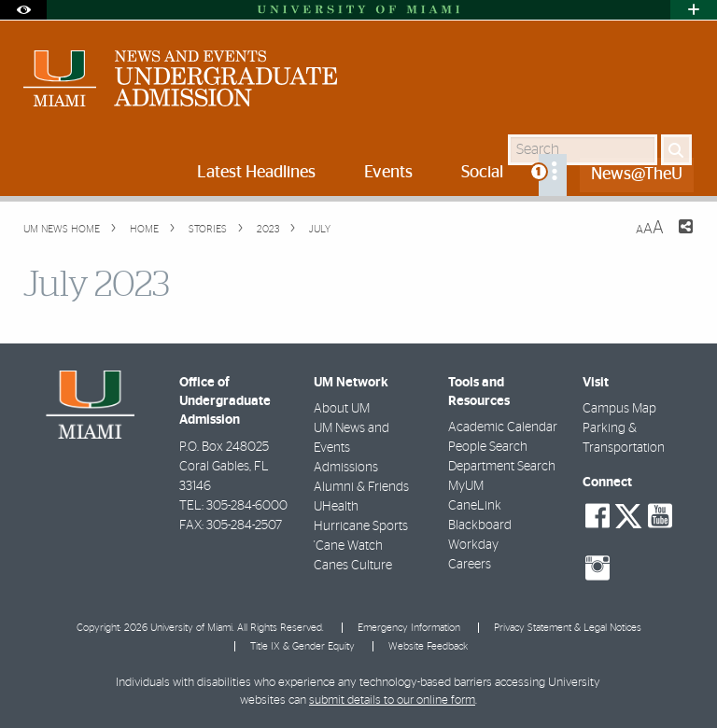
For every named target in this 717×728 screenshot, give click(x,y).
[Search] (676, 150)
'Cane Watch (348, 546)
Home (143, 229)
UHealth (336, 507)
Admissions (346, 468)
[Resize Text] (650, 228)
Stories (206, 229)
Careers (470, 565)
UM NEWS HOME (62, 229)
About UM (342, 409)
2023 (267, 229)
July (318, 229)
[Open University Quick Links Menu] (694, 10)
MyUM (466, 486)
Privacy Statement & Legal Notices (568, 628)
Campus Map (619, 409)
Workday (473, 545)
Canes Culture (353, 566)
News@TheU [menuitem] (637, 175)
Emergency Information (409, 628)
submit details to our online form (392, 700)
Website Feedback (428, 646)
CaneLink (475, 506)
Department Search (502, 467)
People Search (488, 447)
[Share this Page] (674, 238)
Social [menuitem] (482, 173)
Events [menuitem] (388, 173)
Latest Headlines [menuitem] (256, 173)
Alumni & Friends (361, 487)
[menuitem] (553, 175)
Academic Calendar (503, 427)
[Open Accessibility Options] (23, 10)
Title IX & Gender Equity (302, 646)
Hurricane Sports (361, 526)
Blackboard (480, 525)
